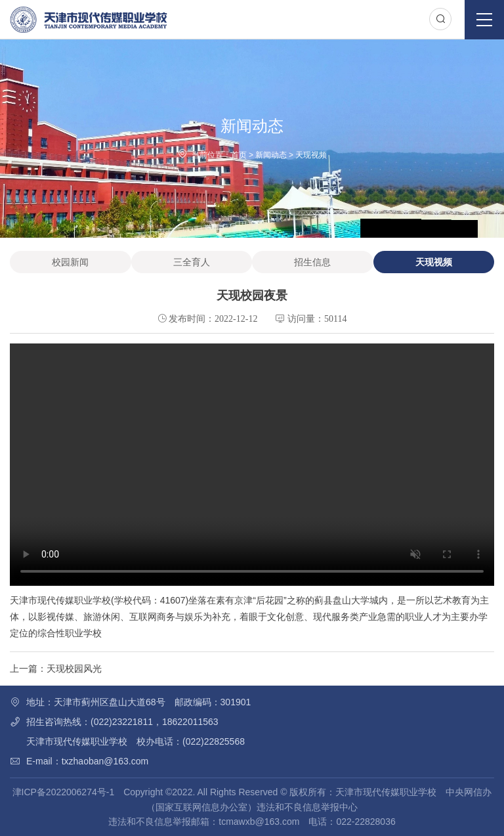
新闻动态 (271, 155)
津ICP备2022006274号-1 (64, 792)
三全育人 (192, 262)
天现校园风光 (74, 669)
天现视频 (311, 155)
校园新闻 (70, 262)
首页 (239, 155)
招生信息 (312, 262)
